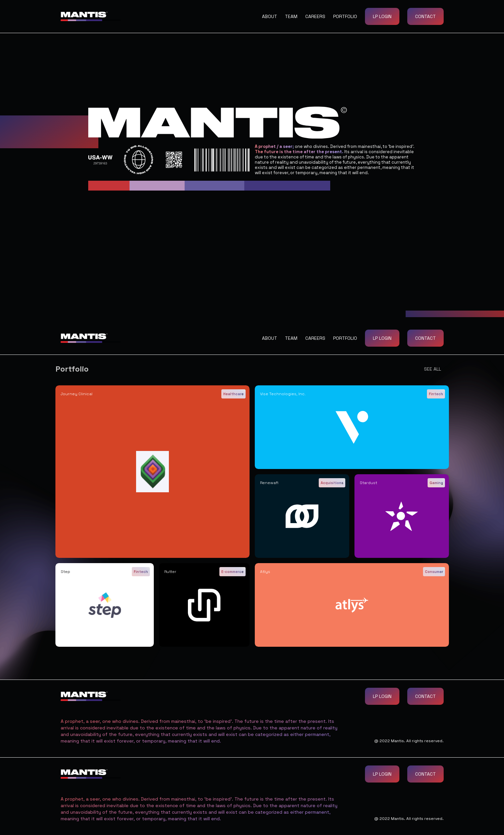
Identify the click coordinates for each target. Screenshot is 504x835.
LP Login (382, 16)
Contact (425, 16)
